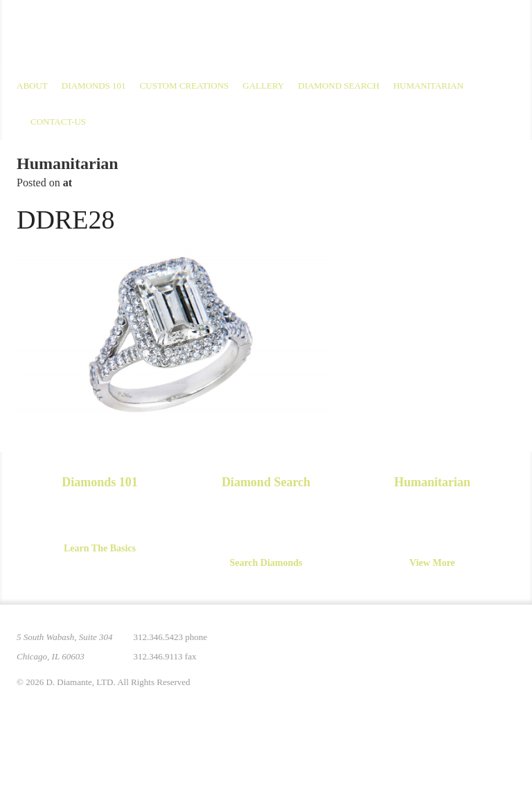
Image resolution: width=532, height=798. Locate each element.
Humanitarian (429, 86)
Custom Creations (185, 86)
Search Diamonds (266, 563)
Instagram (417, 646)
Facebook (446, 646)
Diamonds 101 (94, 86)
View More (432, 563)
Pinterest (388, 646)
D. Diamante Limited (151, 34)
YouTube (475, 646)
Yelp (504, 646)
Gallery (263, 86)
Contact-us (58, 122)
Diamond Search (338, 86)
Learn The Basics (100, 548)
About (32, 86)
